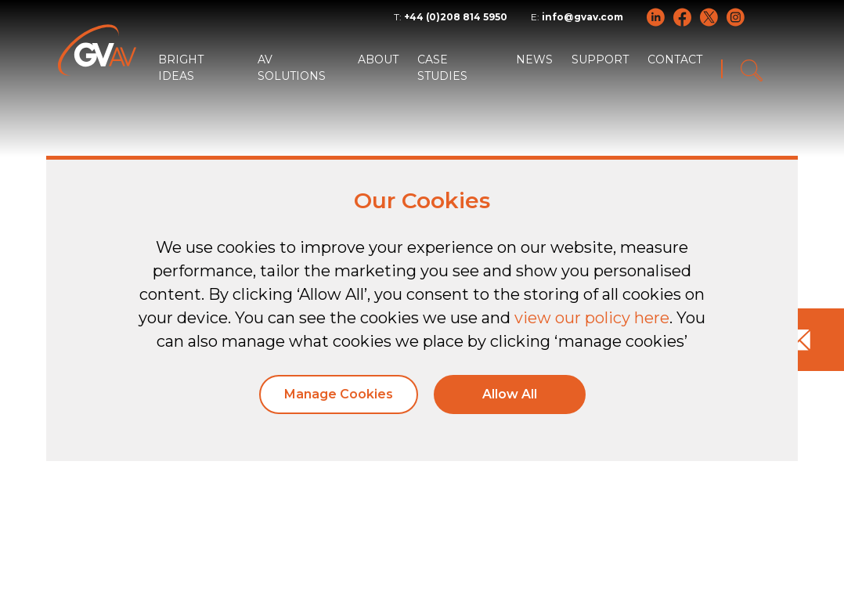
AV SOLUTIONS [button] (292, 68)
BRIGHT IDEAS (181, 68)
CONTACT (675, 59)
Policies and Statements (636, 546)
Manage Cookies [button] (339, 394)
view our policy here (592, 318)
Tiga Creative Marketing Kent (203, 595)
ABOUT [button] (378, 59)
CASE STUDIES (442, 68)
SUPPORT (600, 59)
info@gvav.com (583, 17)
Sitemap (752, 546)
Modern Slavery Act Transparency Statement (652, 563)
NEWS (534, 59)
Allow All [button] (510, 394)
